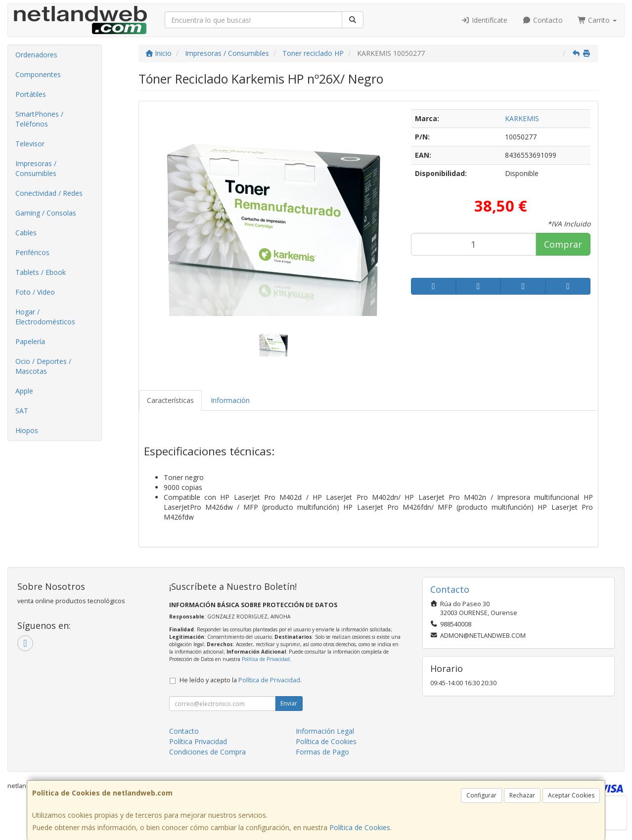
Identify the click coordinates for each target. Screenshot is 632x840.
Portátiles (31, 94)
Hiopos (27, 430)
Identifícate (485, 20)
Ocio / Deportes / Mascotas (43, 366)
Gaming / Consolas (46, 213)
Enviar (289, 703)
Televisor (30, 144)
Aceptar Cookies (571, 795)
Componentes (38, 74)
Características (170, 400)
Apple (24, 391)
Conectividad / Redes (49, 193)
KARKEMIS (522, 118)
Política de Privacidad (266, 659)
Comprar (563, 244)
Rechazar (522, 795)
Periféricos (32, 252)
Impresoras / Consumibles (36, 168)
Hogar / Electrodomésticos (45, 317)
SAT (22, 411)
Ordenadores (36, 55)
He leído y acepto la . (241, 680)
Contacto (542, 20)
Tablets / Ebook (41, 272)
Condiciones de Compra (207, 752)
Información (230, 400)
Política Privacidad (198, 741)
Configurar (481, 795)
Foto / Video (35, 292)
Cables (26, 233)
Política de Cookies (360, 827)
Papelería (30, 341)
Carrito (597, 20)
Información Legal (325, 731)
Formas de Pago (322, 752)
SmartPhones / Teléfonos (39, 119)
